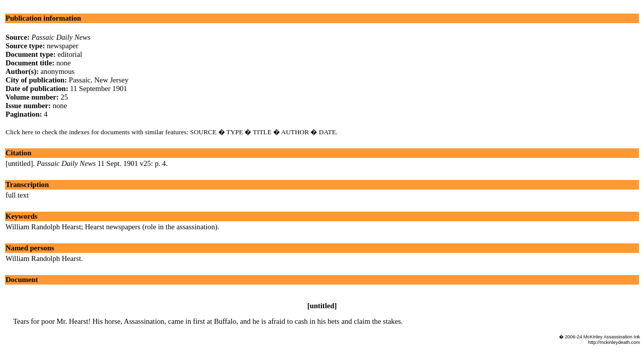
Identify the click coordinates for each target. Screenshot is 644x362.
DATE (328, 132)
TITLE (262, 132)
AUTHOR (295, 132)
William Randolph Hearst (43, 227)
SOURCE (204, 132)
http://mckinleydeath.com (614, 342)
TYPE (235, 132)
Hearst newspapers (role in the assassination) (151, 227)
